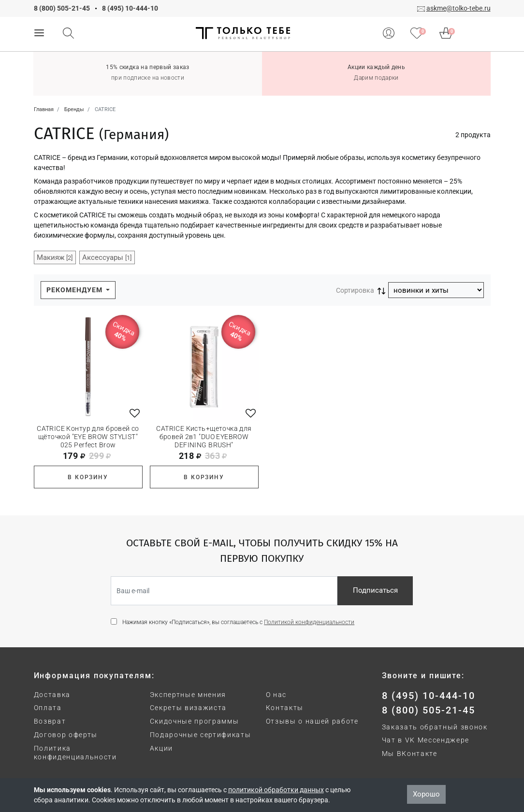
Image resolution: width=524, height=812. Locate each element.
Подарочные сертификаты (201, 735)
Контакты (285, 708)
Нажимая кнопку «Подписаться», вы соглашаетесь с (238, 622)
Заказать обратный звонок (435, 727)
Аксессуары (107, 257)
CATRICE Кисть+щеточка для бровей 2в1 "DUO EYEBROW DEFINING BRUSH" (204, 437)
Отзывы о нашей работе (312, 721)
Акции (161, 748)
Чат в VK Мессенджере (426, 740)
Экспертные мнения (188, 695)
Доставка (52, 695)
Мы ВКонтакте (410, 754)
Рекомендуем (75, 290)
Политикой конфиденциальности (309, 622)
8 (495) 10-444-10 (130, 8)
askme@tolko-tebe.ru (458, 8)
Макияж (55, 257)
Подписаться (375, 590)
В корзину (88, 477)
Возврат (50, 721)
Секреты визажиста (189, 708)
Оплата (48, 708)
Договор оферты (66, 735)
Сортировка (355, 290)
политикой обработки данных (276, 790)
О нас (276, 695)
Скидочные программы (195, 721)
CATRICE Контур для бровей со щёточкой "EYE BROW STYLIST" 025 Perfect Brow (88, 437)
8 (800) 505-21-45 (62, 8)
